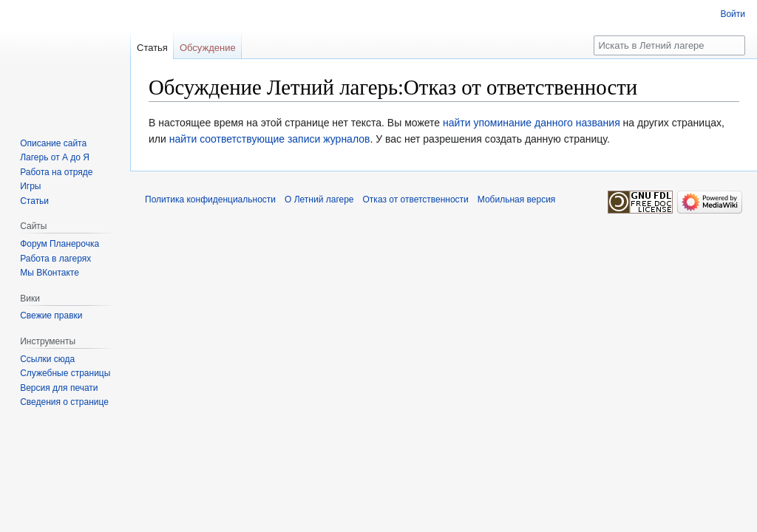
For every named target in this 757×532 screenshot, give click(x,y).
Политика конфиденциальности (210, 199)
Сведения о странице (64, 402)
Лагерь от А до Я (55, 157)
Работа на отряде (56, 172)
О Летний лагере (319, 199)
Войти (733, 14)
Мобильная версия (517, 199)
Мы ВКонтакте (50, 273)
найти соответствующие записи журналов (270, 139)
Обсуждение (208, 48)
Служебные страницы (65, 373)
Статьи (34, 201)
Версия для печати (59, 388)
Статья (152, 48)
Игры (30, 186)
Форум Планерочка (60, 244)
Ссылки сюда (47, 359)
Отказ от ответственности (416, 199)
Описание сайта (53, 143)
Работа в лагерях (55, 259)
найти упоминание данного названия (532, 123)
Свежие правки (51, 316)
